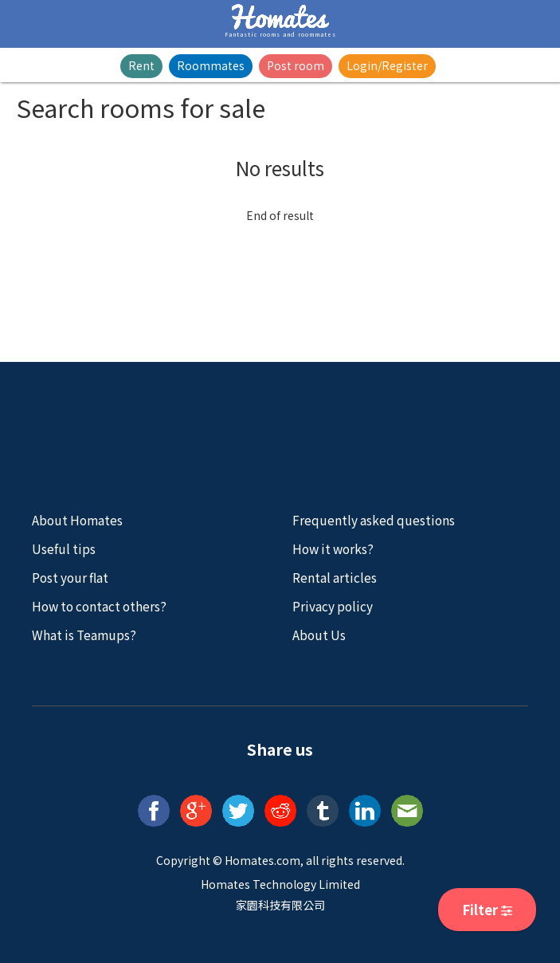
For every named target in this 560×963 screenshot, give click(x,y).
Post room (296, 65)
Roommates (211, 65)
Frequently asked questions (374, 520)
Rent (141, 65)
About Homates (77, 520)
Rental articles (335, 577)
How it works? (333, 548)
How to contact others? (99, 606)
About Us (319, 635)
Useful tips (64, 548)
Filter (487, 910)
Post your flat (70, 577)
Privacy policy (333, 606)
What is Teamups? (84, 635)
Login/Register (387, 65)
